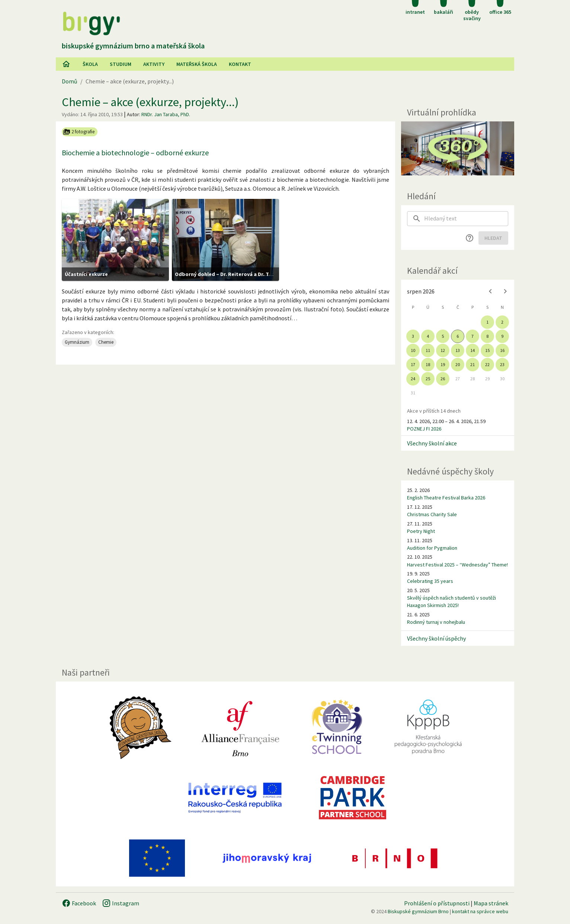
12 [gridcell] (443, 350)
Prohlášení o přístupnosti (437, 903)
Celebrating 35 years (430, 581)
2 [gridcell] (502, 322)
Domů (70, 81)
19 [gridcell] (443, 364)
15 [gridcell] (487, 350)
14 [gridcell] (473, 350)
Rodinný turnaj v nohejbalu (436, 622)
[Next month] (505, 291)
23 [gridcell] (502, 364)
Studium (121, 64)
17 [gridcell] (413, 364)
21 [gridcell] (473, 364)
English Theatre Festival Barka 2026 (446, 498)
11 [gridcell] (428, 350)
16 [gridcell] (502, 350)
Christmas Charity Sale (432, 514)
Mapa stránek (491, 903)
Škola (90, 64)
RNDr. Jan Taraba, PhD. (166, 114)
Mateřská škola (197, 64)
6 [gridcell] (458, 336)
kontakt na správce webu (480, 911)
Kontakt (240, 64)
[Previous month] (490, 291)
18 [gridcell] (428, 364)
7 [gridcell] (473, 336)
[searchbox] (466, 219)
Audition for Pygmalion (432, 548)
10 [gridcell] (413, 350)
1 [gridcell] (487, 322)
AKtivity (154, 64)
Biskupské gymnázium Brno (418, 911)
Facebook (79, 903)
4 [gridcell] (428, 336)
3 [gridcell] (413, 336)
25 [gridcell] (428, 379)
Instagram (121, 903)
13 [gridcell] (458, 350)
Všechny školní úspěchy (436, 638)
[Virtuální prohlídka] (458, 148)
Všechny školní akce (432, 443)
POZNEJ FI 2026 (424, 429)
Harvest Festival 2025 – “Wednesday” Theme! (457, 565)
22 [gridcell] (487, 364)
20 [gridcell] (458, 364)
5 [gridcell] (443, 336)
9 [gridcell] (502, 336)
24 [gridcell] (413, 379)
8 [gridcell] (487, 336)
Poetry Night (421, 531)
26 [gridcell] (443, 379)
